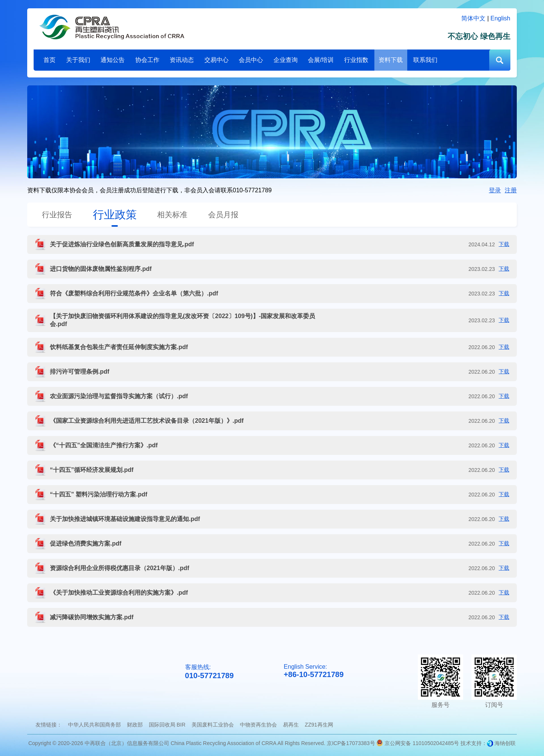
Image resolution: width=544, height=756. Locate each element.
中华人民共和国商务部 (94, 725)
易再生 (291, 725)
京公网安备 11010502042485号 (418, 743)
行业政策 (115, 215)
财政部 (135, 725)
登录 (495, 190)
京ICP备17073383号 (351, 743)
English (500, 18)
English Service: (314, 671)
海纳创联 (505, 743)
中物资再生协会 (258, 725)
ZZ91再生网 (319, 725)
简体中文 (473, 18)
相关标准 (172, 215)
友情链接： (49, 725)
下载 (504, 244)
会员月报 (223, 215)
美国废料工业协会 (213, 725)
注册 (511, 190)
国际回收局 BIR (167, 725)
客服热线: (209, 672)
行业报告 (57, 215)
